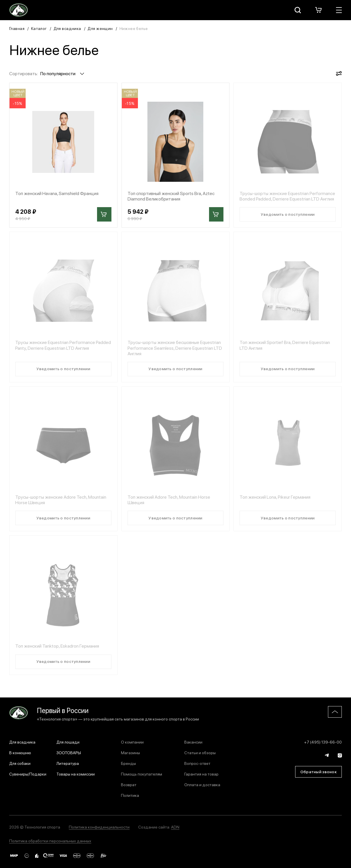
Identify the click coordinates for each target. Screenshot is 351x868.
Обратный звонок (318, 771)
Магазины (130, 752)
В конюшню (20, 752)
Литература (68, 763)
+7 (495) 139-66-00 (323, 742)
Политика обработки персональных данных (50, 841)
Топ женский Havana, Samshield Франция (57, 193)
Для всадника (67, 28)
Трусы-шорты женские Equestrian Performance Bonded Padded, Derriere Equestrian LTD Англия (287, 196)
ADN (175, 827)
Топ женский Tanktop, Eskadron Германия (57, 646)
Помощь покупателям (142, 774)
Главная (17, 28)
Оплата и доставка (202, 784)
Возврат (129, 784)
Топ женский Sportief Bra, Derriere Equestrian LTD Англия (285, 345)
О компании (132, 742)
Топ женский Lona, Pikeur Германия (275, 497)
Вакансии (193, 742)
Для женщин (100, 28)
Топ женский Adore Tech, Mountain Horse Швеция (169, 500)
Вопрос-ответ (197, 763)
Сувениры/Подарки (28, 774)
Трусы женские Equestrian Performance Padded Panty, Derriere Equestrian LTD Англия (63, 345)
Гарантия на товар (201, 774)
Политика (130, 795)
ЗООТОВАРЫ (69, 752)
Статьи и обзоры (200, 752)
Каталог (39, 28)
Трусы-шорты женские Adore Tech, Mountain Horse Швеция (61, 500)
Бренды (128, 763)
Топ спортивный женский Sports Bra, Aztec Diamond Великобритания (171, 196)
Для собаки (20, 763)
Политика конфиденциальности (99, 827)
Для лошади (68, 742)
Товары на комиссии (76, 774)
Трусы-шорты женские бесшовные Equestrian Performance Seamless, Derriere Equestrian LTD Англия (175, 348)
